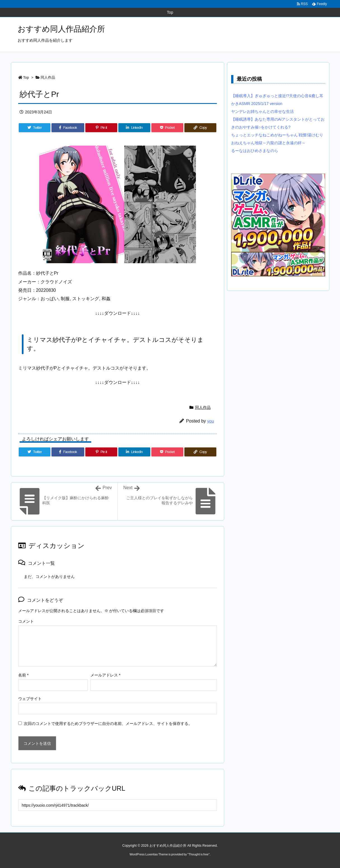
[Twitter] (35, 128)
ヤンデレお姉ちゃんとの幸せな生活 (262, 111)
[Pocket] (167, 128)
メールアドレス (105, 675)
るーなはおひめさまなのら (255, 151)
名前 (23, 675)
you (210, 421)
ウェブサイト (30, 699)
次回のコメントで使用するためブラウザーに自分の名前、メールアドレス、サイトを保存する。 (108, 724)
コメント (26, 621)
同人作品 (48, 77)
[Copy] (200, 128)
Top (26, 77)
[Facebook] (68, 128)
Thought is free (199, 854)
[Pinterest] (101, 128)
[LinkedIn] (134, 128)
